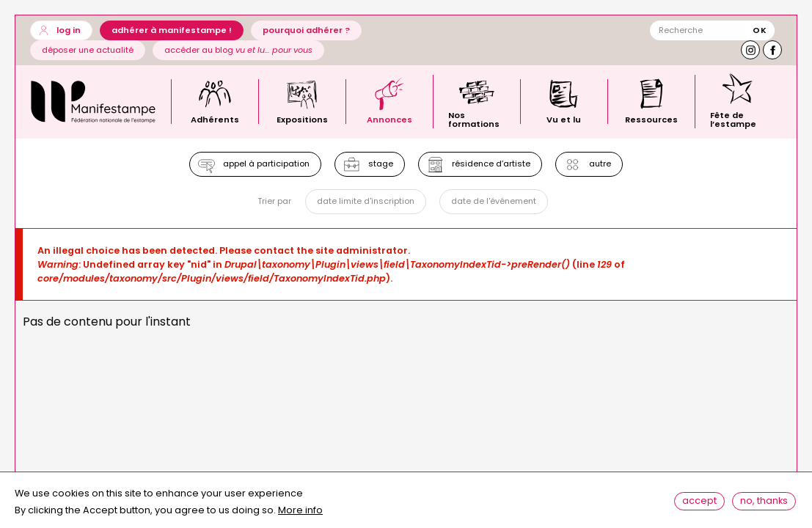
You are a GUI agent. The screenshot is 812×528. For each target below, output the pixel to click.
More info (300, 515)
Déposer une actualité (88, 50)
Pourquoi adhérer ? (306, 30)
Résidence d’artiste (492, 165)
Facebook (772, 50)
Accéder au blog (238, 50)
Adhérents (215, 119)
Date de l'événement (494, 204)
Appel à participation (264, 165)
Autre (602, 165)
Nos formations (474, 118)
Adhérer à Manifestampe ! (172, 30)
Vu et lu (564, 119)
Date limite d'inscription (365, 204)
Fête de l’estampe (733, 118)
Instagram (750, 50)
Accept (701, 503)
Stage (380, 165)
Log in (69, 30)
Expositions (302, 119)
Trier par (273, 204)
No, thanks (765, 503)
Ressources (651, 119)
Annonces (389, 119)
